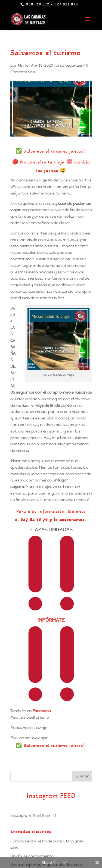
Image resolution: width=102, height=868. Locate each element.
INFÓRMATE (51, 620)
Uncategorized (69, 65)
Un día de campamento (32, 856)
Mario (23, 65)
